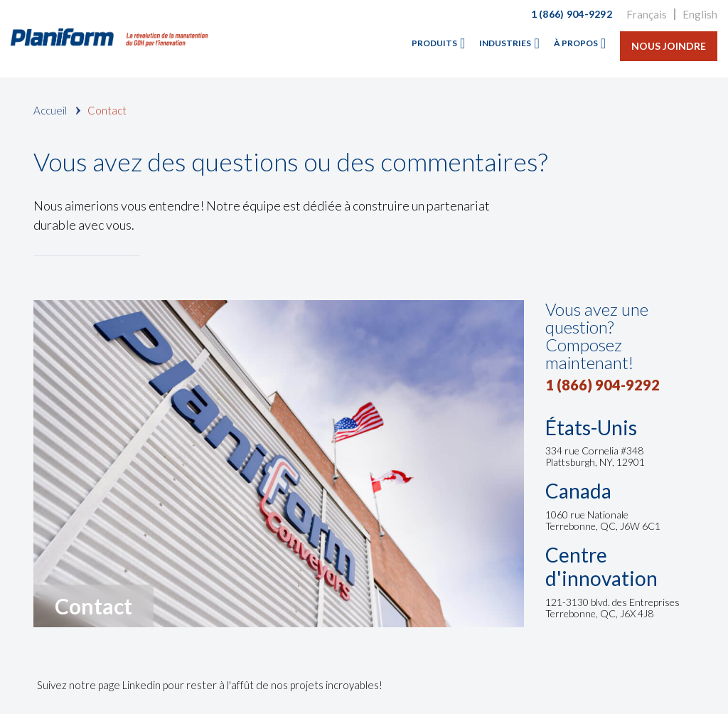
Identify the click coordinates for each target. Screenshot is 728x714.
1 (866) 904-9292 (572, 14)
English (700, 14)
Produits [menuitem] (434, 43)
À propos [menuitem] (576, 43)
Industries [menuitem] (505, 43)
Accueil (50, 110)
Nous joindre (669, 46)
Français (647, 14)
